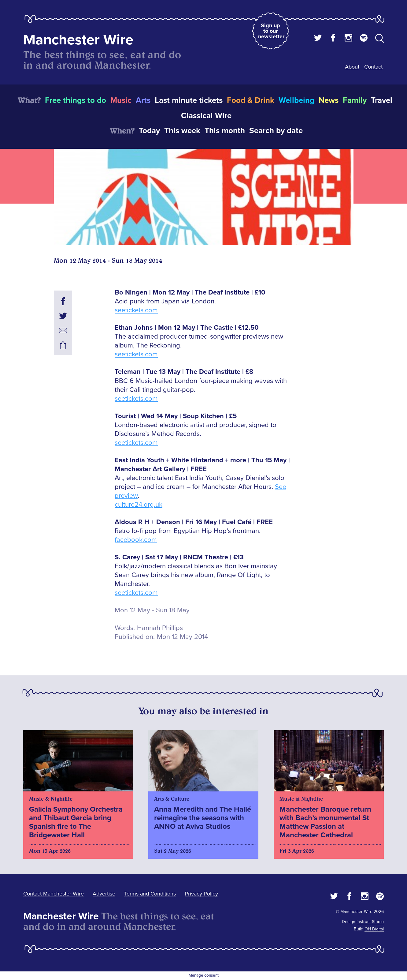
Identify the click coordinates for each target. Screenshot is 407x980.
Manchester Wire (78, 40)
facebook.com (136, 540)
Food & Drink (251, 100)
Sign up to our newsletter (271, 31)
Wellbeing (296, 100)
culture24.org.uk (139, 505)
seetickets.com (136, 310)
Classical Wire (206, 116)
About (352, 67)
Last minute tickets (189, 100)
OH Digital (374, 929)
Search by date (276, 131)
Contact (373, 67)
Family (355, 100)
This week (182, 131)
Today (149, 131)
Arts (143, 100)
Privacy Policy (201, 894)
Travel (382, 100)
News (329, 100)
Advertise (104, 894)
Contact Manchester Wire (54, 894)
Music (121, 100)
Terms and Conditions (150, 894)
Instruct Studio (370, 922)
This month (225, 131)
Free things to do (76, 100)
